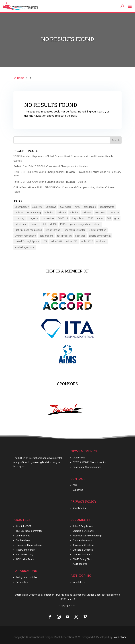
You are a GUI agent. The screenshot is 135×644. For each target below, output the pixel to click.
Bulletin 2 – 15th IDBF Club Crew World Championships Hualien (51, 166)
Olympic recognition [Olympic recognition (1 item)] (25, 236)
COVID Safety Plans (83, 559)
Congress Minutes (82, 554)
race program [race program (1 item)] (64, 236)
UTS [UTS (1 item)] (45, 241)
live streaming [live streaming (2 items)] (53, 230)
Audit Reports (80, 564)
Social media (79, 508)
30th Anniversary (24, 554)
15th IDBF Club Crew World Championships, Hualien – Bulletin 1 (51, 182)
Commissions (23, 536)
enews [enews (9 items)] (100, 218)
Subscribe (78, 490)
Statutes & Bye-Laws (83, 531)
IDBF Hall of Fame (25, 559)
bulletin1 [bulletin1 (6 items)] (49, 213)
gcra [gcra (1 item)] (117, 218)
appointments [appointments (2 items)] (107, 207)
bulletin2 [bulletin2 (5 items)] (61, 213)
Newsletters (79, 582)
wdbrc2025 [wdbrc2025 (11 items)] (72, 241)
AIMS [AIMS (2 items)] (77, 207)
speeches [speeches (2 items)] (80, 236)
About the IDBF (23, 526)
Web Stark (120, 637)
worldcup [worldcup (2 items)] (101, 241)
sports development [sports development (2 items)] (100, 236)
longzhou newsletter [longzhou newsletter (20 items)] (74, 230)
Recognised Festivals (84, 545)
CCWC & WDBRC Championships (90, 462)
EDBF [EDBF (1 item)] (90, 218)
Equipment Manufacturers (29, 545)
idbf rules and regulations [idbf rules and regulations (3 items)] (28, 230)
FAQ (75, 485)
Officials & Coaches (83, 550)
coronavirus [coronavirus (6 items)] (48, 218)
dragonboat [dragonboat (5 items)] (78, 218)
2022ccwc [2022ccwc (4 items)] (51, 207)
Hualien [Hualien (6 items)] (34, 224)
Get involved (22, 582)
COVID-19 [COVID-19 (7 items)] (63, 218)
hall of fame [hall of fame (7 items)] (21, 224)
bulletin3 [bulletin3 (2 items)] (74, 213)
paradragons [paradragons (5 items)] (47, 236)
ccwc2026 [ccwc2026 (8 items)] (114, 213)
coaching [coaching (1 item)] (20, 218)
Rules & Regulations (83, 526)
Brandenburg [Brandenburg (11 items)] (34, 213)
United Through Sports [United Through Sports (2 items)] (27, 241)
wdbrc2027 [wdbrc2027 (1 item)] (87, 241)
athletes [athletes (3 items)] (19, 213)
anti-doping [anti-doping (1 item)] (90, 207)
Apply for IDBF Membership (87, 536)
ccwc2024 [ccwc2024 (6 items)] (100, 213)
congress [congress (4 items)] (33, 218)
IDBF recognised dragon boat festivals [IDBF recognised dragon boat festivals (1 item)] (80, 224)
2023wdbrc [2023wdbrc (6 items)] (65, 207)
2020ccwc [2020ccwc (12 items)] (37, 207)
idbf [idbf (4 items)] (44, 224)
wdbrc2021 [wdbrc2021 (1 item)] (56, 241)
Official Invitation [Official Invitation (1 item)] (97, 230)
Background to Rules (26, 577)
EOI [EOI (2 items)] (109, 218)
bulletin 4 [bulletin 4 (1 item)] (87, 213)
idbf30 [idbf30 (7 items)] (53, 224)
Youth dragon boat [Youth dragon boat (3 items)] (25, 247)
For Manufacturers (82, 540)
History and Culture (26, 550)
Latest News (79, 458)
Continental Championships (87, 467)
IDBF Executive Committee (29, 531)
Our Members (23, 540)
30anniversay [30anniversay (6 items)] (22, 207)
